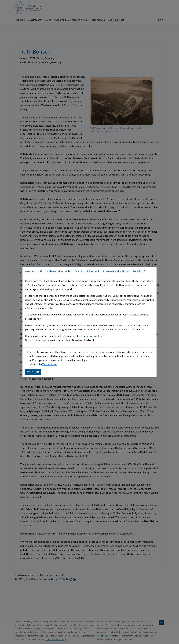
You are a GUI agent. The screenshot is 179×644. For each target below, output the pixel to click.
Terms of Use (49, 364)
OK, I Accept (33, 372)
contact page (40, 340)
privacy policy (94, 336)
